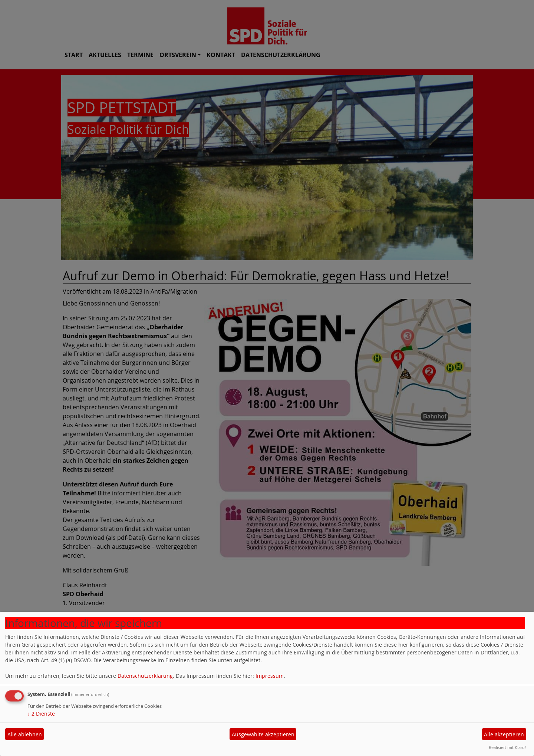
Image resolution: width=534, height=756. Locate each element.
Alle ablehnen (25, 734)
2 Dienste (41, 714)
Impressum (270, 676)
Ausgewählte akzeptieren (263, 734)
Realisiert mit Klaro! (507, 747)
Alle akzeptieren (504, 734)
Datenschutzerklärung (145, 676)
